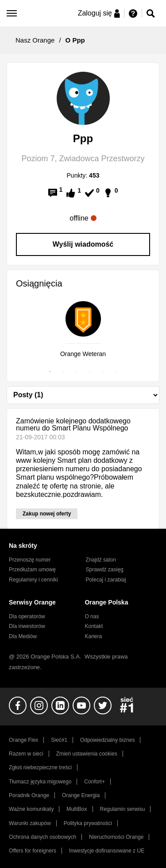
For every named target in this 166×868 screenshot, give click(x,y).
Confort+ (95, 782)
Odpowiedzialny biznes (107, 740)
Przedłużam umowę (32, 570)
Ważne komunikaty (31, 809)
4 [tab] (90, 372)
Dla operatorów (27, 616)
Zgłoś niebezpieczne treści (40, 767)
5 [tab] (103, 372)
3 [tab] (77, 372)
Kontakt (94, 626)
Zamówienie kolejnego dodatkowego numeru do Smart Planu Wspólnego (73, 424)
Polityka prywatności (88, 823)
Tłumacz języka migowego (40, 782)
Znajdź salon (101, 560)
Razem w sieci (26, 754)
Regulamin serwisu (123, 809)
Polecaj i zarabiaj (106, 580)
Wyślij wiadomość (83, 244)
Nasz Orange (35, 40)
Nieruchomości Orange (116, 837)
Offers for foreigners (33, 851)
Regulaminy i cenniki (33, 580)
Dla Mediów (23, 636)
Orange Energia (81, 795)
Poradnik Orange (29, 795)
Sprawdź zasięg (105, 570)
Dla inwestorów (27, 626)
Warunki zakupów (30, 823)
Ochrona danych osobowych (42, 837)
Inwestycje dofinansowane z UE (107, 851)
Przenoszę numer (30, 560)
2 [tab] (63, 372)
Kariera (93, 636)
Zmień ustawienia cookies (87, 754)
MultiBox (77, 809)
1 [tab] (50, 372)
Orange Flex (23, 740)
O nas (92, 616)
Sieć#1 (59, 740)
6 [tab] (116, 372)
